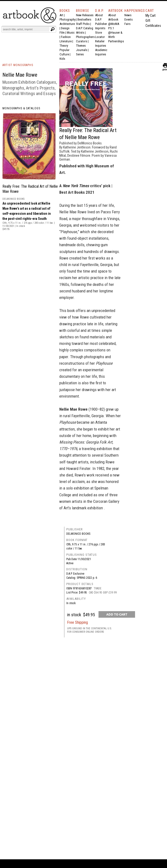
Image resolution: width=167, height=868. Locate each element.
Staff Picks (83, 24)
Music (71, 33)
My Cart (151, 15)
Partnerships (116, 41)
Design (65, 28)
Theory (64, 46)
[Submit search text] (53, 29)
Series (80, 54)
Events (129, 19)
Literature (66, 41)
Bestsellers (84, 19)
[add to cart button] (117, 614)
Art (61, 15)
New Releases (85, 15)
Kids (62, 59)
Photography (68, 19)
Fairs (127, 24)
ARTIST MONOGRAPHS (18, 65)
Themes (81, 46)
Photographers (85, 37)
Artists (80, 33)
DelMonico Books (78, 534)
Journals (82, 50)
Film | (63, 33)
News (128, 15)
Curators (82, 41)
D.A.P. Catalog (85, 28)
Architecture (67, 24)
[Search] (26, 29)
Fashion (66, 37)
